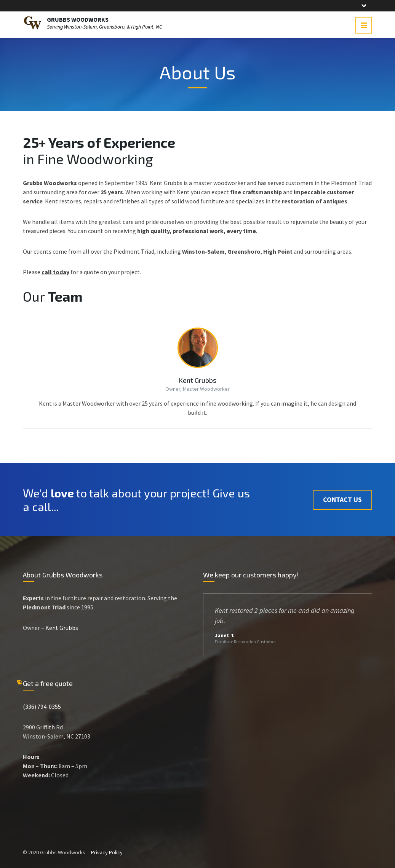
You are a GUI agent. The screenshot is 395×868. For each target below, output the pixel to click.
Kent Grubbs (197, 380)
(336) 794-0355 (42, 707)
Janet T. (225, 635)
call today (55, 272)
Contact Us (342, 500)
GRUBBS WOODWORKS (78, 19)
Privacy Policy (107, 852)
